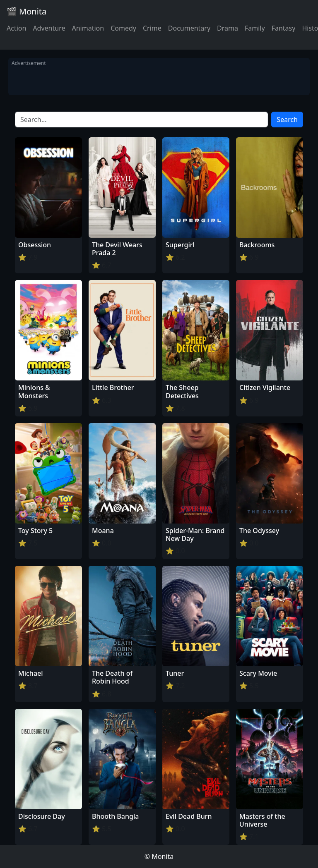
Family (255, 28)
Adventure (49, 28)
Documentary (189, 28)
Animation (88, 28)
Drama (228, 28)
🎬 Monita (26, 11)
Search (287, 120)
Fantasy (284, 28)
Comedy (123, 28)
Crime (152, 28)
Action (16, 28)
